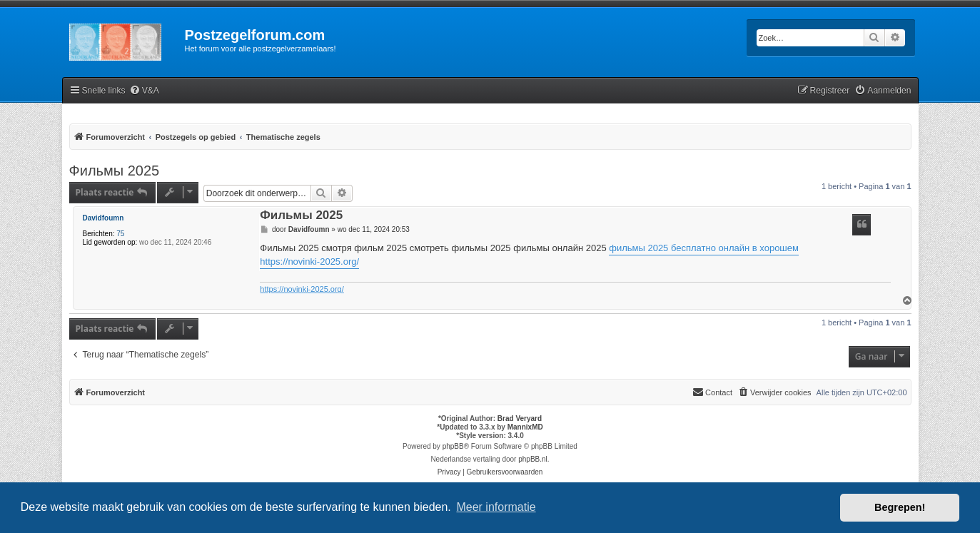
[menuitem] (144, 91)
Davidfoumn (103, 218)
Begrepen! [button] (900, 507)
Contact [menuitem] (712, 392)
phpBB (453, 446)
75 (120, 234)
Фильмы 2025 (115, 171)
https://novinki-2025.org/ (309, 262)
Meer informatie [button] (496, 507)
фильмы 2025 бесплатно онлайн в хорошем (704, 248)
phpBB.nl (533, 459)
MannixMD (525, 427)
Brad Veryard (520, 418)
